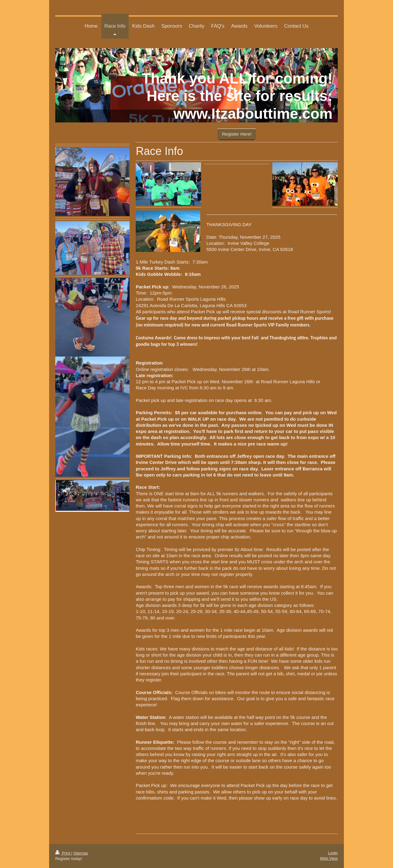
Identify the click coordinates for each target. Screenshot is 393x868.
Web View (329, 858)
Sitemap (81, 853)
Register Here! (237, 134)
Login (333, 853)
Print (63, 853)
